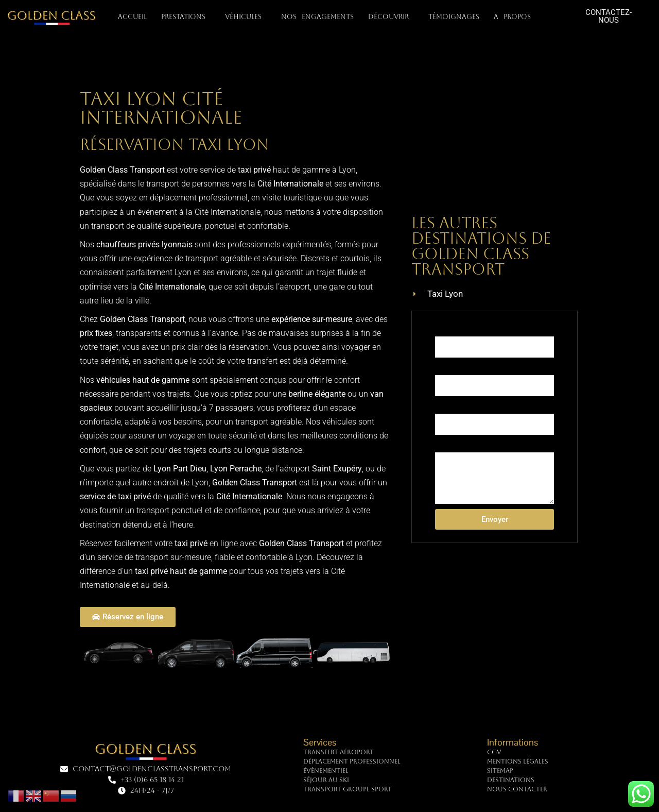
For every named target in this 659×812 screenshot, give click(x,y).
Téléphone (451, 366)
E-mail (445, 405)
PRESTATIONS (186, 17)
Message (449, 444)
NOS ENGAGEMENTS (317, 17)
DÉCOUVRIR (391, 17)
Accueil (132, 17)
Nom (443, 328)
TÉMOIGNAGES (454, 17)
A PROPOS (515, 17)
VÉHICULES (246, 17)
